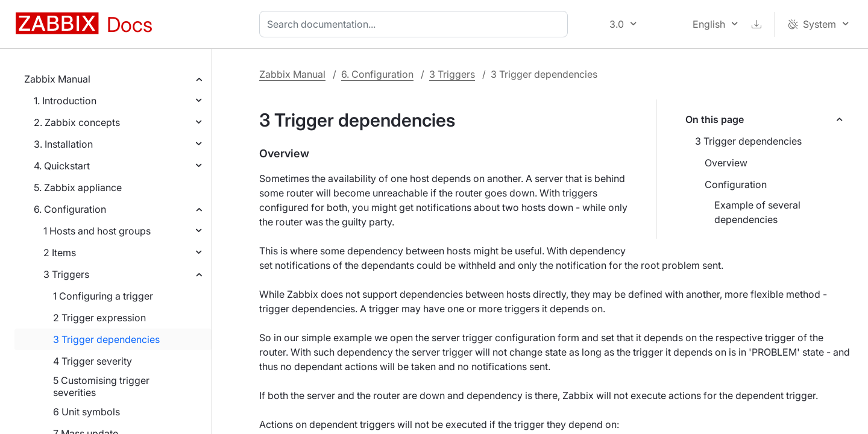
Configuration (736, 184)
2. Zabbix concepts (77, 122)
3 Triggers (66, 274)
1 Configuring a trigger (103, 296)
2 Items (60, 253)
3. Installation (63, 144)
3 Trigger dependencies (106, 339)
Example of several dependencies (757, 212)
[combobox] (416, 24)
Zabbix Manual (57, 79)
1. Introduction (65, 101)
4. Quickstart (62, 166)
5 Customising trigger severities (101, 386)
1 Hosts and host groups (97, 231)
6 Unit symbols (86, 412)
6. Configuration (70, 209)
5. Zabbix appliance (78, 187)
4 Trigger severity (93, 361)
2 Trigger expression (99, 318)
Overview (726, 163)
